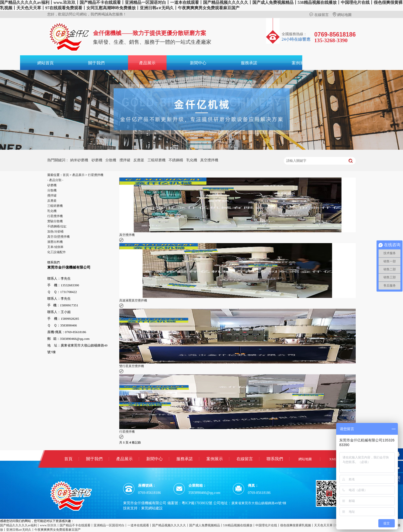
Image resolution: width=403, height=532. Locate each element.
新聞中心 (198, 63)
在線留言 (319, 15)
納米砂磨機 (79, 160)
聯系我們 (275, 459)
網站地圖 (342, 15)
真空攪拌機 (209, 160)
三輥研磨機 (157, 160)
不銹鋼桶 (176, 160)
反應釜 (139, 160)
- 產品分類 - (55, 180)
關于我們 (96, 63)
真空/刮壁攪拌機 (58, 237)
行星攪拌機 (96, 175)
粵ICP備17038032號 (197, 503)
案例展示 (300, 63)
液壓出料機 (55, 242)
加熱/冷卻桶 (55, 232)
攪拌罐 (125, 160)
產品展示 (147, 63)
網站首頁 (45, 63)
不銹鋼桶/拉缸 (57, 226)
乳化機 (192, 160)
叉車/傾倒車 (55, 247)
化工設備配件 (57, 252)
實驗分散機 (55, 221)
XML (333, 459)
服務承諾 (249, 63)
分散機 (111, 160)
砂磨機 (97, 160)
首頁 (66, 175)
